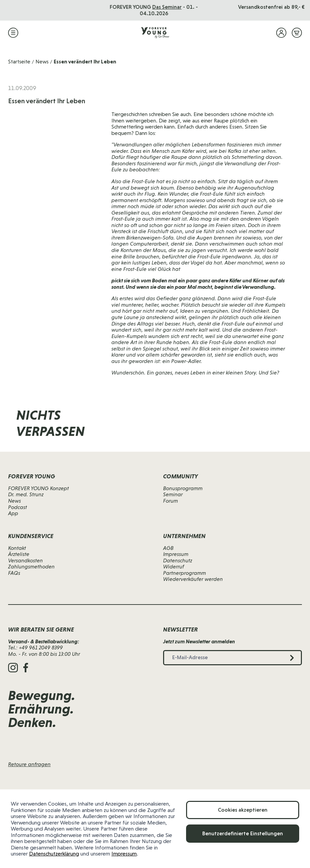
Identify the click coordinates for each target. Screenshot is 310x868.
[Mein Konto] (281, 33)
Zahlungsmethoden (31, 567)
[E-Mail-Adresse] (200, 430)
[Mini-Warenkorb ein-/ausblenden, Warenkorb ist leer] (297, 33)
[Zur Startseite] (155, 33)
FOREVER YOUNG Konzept (38, 488)
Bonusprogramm (183, 488)
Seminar (173, 494)
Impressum (124, 854)
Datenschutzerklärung (54, 854)
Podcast (18, 507)
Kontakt (17, 548)
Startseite (19, 62)
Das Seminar (168, 7)
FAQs (14, 573)
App (13, 513)
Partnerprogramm (185, 573)
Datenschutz (178, 561)
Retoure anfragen (29, 764)
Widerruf (174, 567)
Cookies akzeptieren (243, 810)
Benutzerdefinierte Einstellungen (243, 833)
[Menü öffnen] (13, 33)
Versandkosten (25, 561)
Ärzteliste (19, 554)
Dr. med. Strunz (26, 494)
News (42, 62)
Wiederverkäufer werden (193, 579)
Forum (171, 501)
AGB (168, 548)
